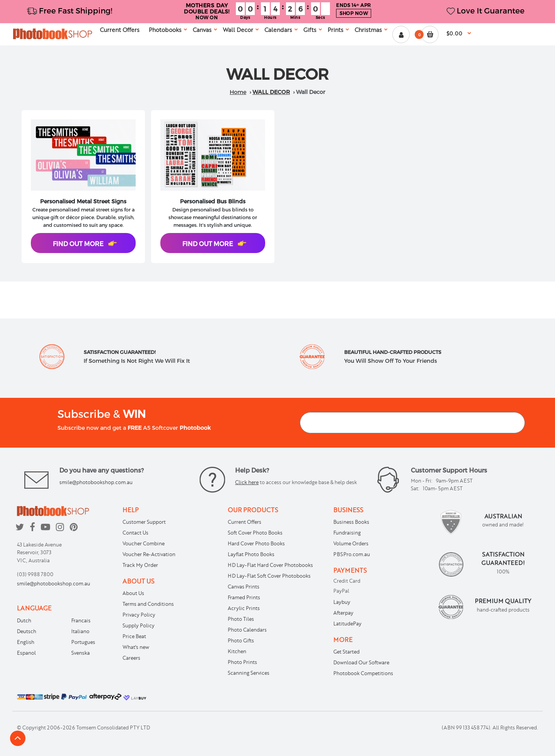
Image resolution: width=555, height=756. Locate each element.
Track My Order (140, 565)
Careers (131, 658)
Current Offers (245, 522)
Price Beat (134, 636)
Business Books (351, 522)
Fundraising (347, 533)
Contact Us (135, 533)
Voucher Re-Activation (149, 554)
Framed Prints (244, 597)
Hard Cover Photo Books (256, 543)
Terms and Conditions (148, 604)
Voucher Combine (144, 543)
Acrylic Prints (244, 608)
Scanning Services (249, 673)
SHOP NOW (354, 13)
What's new (136, 647)
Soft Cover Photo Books (255, 533)
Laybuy (342, 602)
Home (238, 92)
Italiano (80, 631)
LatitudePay (347, 624)
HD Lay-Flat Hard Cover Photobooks (270, 565)
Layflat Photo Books (251, 554)
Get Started (346, 652)
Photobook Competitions (363, 673)
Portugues (83, 642)
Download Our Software (361, 662)
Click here (247, 482)
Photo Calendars (247, 630)
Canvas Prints (244, 587)
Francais (81, 620)
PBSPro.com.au (352, 554)
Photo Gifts (241, 640)
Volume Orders (351, 543)
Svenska (81, 653)
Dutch (24, 620)
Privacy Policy (139, 615)
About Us (133, 593)
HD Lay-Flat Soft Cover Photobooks (269, 576)
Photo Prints (242, 662)
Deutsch (27, 631)
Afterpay (343, 613)
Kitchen (237, 651)
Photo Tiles (241, 619)
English (26, 642)
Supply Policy (139, 625)
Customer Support (144, 522)
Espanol (26, 653)
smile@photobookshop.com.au (96, 482)
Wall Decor (271, 92)
